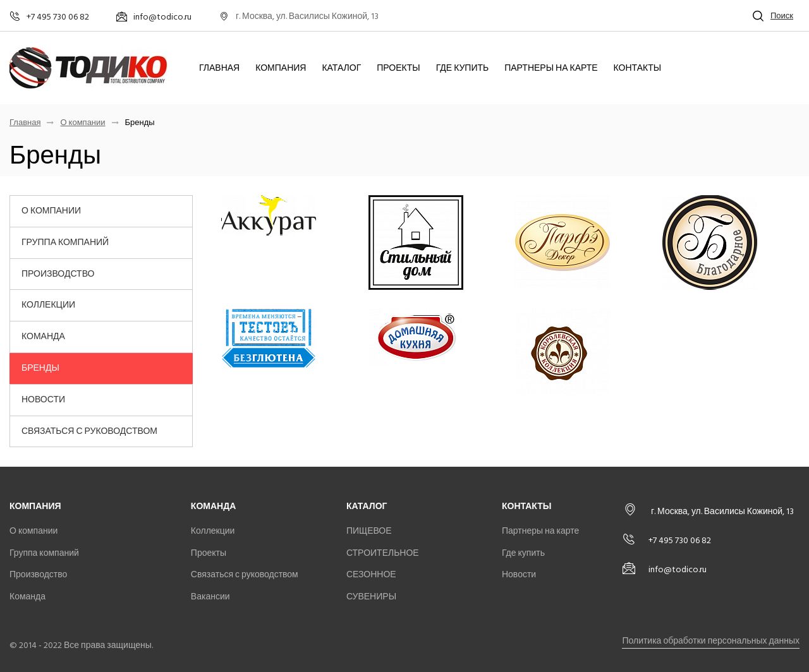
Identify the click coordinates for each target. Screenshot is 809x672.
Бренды (40, 368)
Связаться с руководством (89, 431)
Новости (43, 399)
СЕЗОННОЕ (371, 574)
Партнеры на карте (551, 68)
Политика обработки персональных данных (711, 641)
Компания (281, 68)
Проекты (398, 68)
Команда (43, 336)
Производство (58, 274)
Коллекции (48, 305)
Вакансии (210, 597)
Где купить (463, 68)
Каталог (341, 68)
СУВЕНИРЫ (371, 597)
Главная (219, 68)
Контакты (638, 68)
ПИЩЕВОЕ (369, 531)
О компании (82, 123)
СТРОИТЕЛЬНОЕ (383, 553)
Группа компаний (65, 242)
